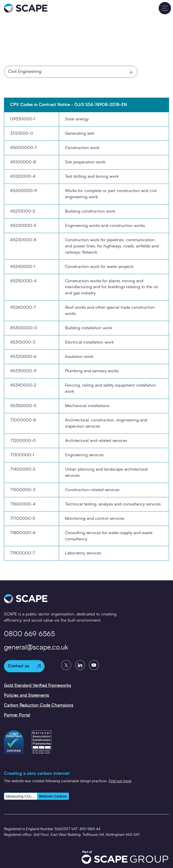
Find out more (120, 781)
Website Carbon (53, 796)
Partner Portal (17, 715)
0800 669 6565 (29, 634)
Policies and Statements (27, 695)
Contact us (24, 666)
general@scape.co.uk (36, 648)
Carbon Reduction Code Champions (39, 705)
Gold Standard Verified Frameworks (38, 685)
